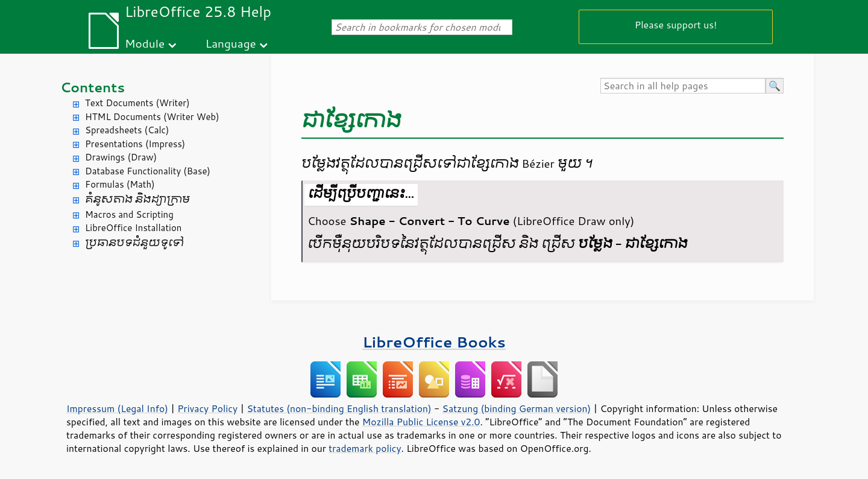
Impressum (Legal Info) (117, 408)
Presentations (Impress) (135, 144)
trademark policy (365, 448)
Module (145, 43)
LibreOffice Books (434, 342)
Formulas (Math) (120, 184)
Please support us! (676, 24)
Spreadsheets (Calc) (127, 130)
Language (231, 43)
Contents (93, 87)
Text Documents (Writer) (137, 103)
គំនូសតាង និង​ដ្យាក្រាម (137, 199)
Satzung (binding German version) (517, 408)
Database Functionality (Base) (148, 171)
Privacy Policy (207, 408)
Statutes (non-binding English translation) (339, 408)
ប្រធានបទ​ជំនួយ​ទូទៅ (134, 243)
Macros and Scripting (129, 214)
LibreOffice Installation (133, 228)
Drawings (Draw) (121, 157)
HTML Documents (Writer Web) (152, 117)
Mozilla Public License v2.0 (421, 422)
